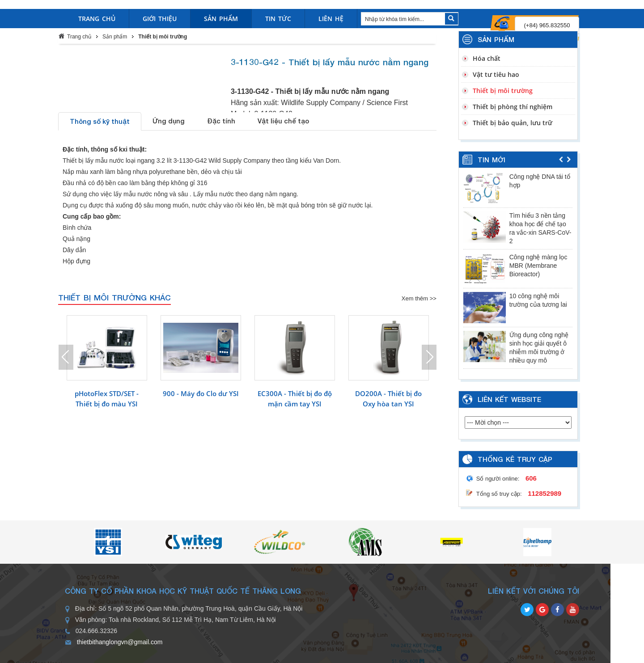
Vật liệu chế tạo (283, 121)
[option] (107, 370)
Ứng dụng (169, 121)
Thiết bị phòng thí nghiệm (513, 107)
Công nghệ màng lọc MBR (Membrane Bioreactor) (538, 266)
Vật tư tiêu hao (496, 74)
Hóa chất (487, 58)
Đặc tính (221, 121)
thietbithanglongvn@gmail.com (120, 642)
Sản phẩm (115, 37)
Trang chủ (79, 37)
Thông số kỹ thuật (100, 121)
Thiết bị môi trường (163, 37)
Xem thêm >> (419, 298)
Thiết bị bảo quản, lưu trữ (513, 123)
